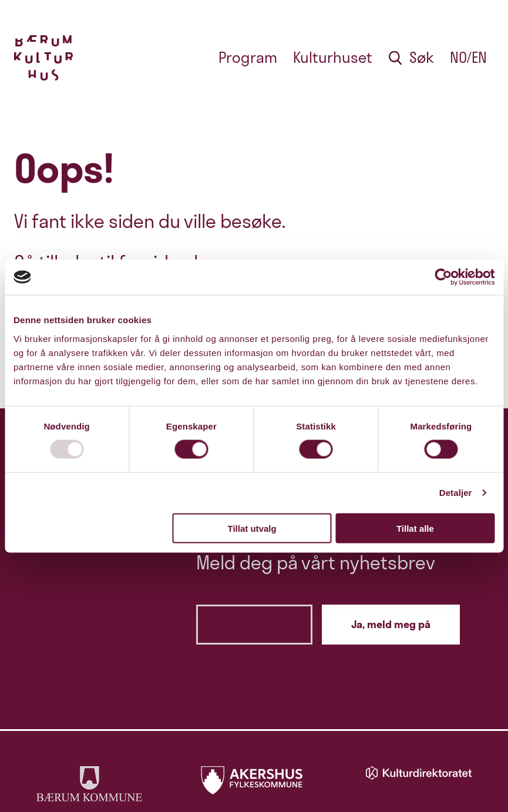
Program (248, 58)
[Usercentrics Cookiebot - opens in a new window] (443, 277)
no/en (468, 58)
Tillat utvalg (252, 528)
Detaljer (456, 493)
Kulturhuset (333, 58)
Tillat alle (415, 528)
